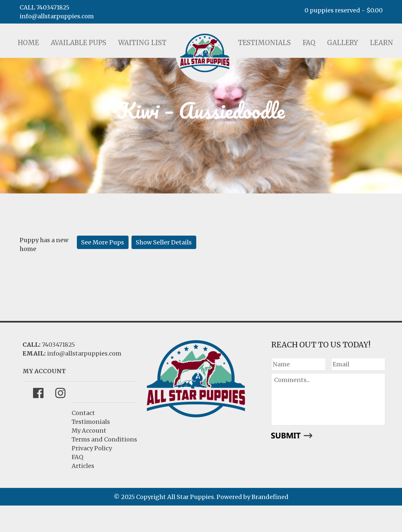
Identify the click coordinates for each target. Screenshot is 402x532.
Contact (83, 413)
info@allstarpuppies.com (57, 16)
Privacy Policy (92, 448)
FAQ (309, 43)
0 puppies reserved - (344, 10)
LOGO (205, 53)
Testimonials (264, 43)
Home (28, 43)
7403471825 (58, 345)
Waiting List (142, 43)
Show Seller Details (164, 242)
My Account (89, 431)
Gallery (343, 43)
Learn (382, 43)
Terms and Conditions (104, 439)
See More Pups (103, 242)
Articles (83, 466)
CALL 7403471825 (44, 7)
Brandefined (270, 497)
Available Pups (79, 43)
